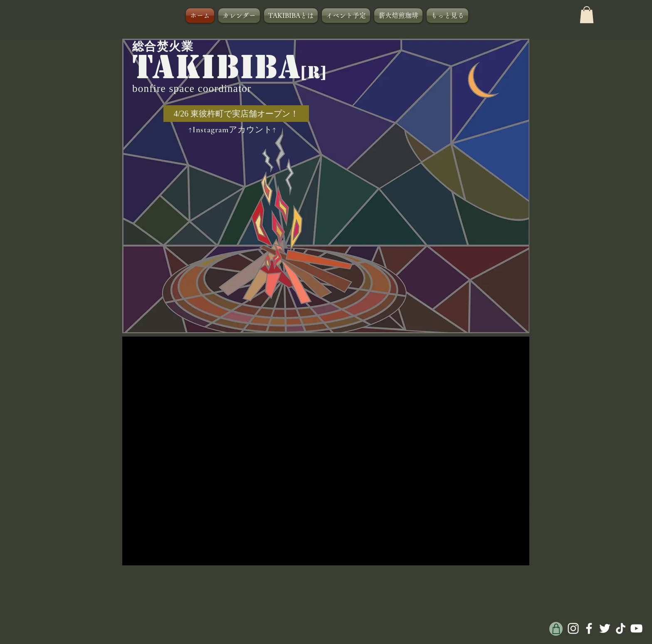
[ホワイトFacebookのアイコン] (589, 628)
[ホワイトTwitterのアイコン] (605, 628)
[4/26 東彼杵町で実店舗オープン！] (236, 114)
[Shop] (556, 629)
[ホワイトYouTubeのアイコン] (636, 628)
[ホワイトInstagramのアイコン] (573, 628)
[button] (587, 15)
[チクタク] (621, 628)
